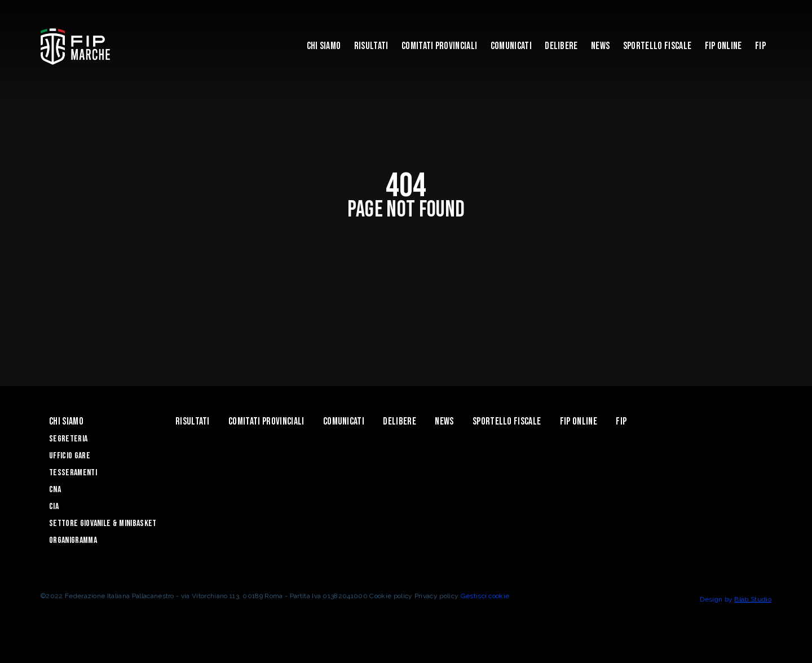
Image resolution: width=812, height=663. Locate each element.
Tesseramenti (73, 473)
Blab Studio (753, 599)
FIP (760, 46)
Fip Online (723, 46)
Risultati (371, 46)
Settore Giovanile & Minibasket (103, 523)
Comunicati (511, 46)
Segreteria (68, 439)
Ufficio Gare (70, 456)
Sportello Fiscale (657, 46)
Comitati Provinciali (439, 46)
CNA (55, 490)
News (600, 46)
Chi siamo (324, 46)
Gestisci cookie (485, 596)
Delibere (561, 46)
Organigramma (73, 540)
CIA (54, 507)
